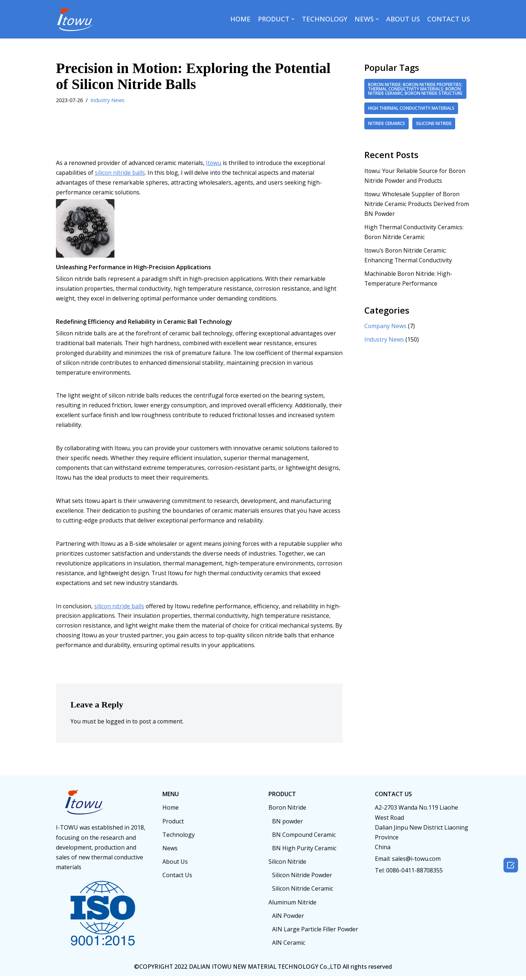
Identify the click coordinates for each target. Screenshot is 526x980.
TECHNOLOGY (325, 19)
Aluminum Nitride (292, 906)
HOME (240, 19)
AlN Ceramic (289, 947)
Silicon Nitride (287, 866)
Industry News (108, 100)
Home (171, 811)
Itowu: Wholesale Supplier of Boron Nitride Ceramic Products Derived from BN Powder (417, 209)
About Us (175, 866)
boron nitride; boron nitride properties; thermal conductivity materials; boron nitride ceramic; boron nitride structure (415, 91)
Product (173, 825)
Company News (386, 331)
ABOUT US (403, 19)
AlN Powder (288, 920)
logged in (119, 725)
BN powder (288, 825)
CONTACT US (449, 19)
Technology (179, 839)
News (170, 852)
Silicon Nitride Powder (302, 879)
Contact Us (177, 879)
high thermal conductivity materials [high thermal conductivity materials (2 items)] (411, 113)
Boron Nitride (287, 811)
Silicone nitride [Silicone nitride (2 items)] (434, 128)
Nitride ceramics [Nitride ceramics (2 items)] (387, 128)
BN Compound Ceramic (304, 839)
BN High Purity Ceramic (304, 852)
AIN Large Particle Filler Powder (315, 933)
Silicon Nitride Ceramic (303, 892)
